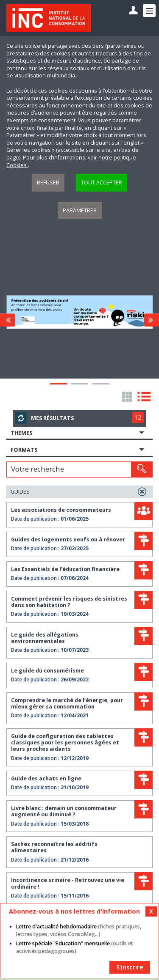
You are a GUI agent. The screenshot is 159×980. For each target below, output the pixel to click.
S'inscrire (130, 967)
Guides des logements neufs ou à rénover (68, 539)
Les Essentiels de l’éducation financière (65, 569)
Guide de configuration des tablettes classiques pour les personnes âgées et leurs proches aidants (65, 743)
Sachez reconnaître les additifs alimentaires (54, 847)
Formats (24, 450)
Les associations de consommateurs (61, 510)
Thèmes (21, 433)
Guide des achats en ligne (46, 778)
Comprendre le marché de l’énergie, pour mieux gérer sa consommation (67, 703)
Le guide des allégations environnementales (45, 638)
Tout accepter (102, 183)
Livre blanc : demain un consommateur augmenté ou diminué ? (64, 811)
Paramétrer (80, 210)
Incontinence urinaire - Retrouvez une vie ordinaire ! (68, 883)
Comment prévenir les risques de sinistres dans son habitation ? (69, 602)
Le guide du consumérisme (47, 671)
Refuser (48, 183)
